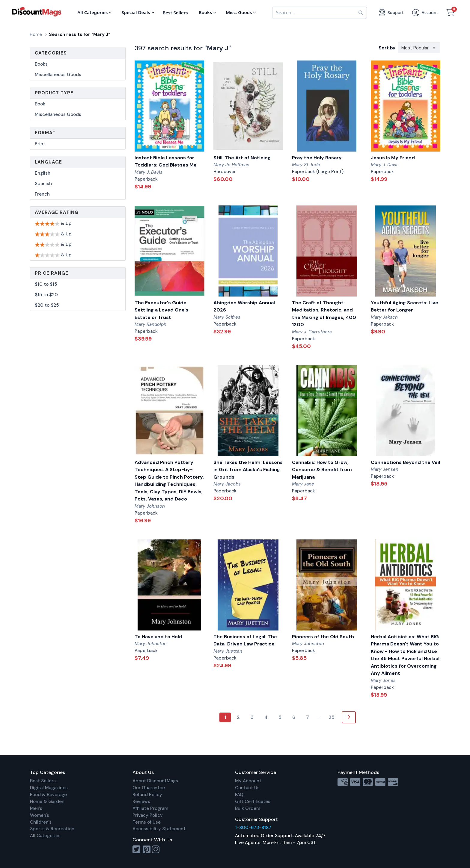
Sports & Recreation (52, 829)
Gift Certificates (253, 802)
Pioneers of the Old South (323, 637)
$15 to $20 (46, 295)
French (42, 194)
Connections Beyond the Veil (405, 462)
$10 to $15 (46, 284)
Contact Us (247, 788)
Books (41, 64)
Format (45, 133)
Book (40, 104)
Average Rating (57, 212)
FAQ (239, 795)
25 (332, 717)
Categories (51, 53)
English (43, 173)
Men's (36, 808)
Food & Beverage (48, 795)
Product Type (54, 93)
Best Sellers (43, 781)
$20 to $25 (47, 305)
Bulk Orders (248, 808)
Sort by (387, 48)
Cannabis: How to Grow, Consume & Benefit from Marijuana (322, 470)
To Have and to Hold (158, 637)
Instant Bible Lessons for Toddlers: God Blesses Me (166, 161)
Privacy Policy (148, 815)
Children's (41, 822)
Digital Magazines (49, 788)
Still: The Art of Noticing (242, 158)
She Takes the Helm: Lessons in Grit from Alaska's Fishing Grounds (248, 470)
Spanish (43, 184)
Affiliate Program (150, 808)
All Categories (45, 836)
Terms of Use (147, 822)
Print (40, 144)
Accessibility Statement (159, 829)
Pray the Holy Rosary (317, 158)
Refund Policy (147, 795)
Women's (40, 815)
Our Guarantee (149, 788)
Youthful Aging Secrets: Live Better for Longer (405, 306)
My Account (248, 781)
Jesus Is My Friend (393, 158)
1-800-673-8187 (253, 828)
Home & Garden (47, 802)
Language (48, 162)
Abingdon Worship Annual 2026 (244, 306)
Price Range (52, 273)
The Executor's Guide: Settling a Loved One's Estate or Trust (161, 310)
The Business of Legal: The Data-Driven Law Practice (245, 640)
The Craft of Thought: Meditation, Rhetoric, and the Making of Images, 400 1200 (324, 314)
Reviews (141, 802)
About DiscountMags (155, 781)
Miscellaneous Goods (58, 75)
